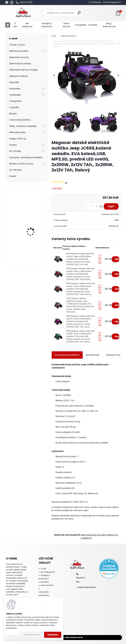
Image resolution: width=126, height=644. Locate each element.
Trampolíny (15, 101)
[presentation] (54, 75)
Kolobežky (15, 89)
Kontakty (93, 25)
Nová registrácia (113, 2)
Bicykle (13, 114)
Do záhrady (15, 170)
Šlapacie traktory (19, 76)
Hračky (13, 145)
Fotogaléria (81, 25)
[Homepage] (8, 25)
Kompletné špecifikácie (67, 355)
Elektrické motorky (19, 57)
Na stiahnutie (93, 355)
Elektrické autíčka (19, 51)
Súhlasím (53, 635)
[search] (79, 13)
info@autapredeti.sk (86, 587)
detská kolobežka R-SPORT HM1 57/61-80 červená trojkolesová (32, 226)
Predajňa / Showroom (47, 25)
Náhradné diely (17, 132)
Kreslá (13, 176)
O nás (15, 25)
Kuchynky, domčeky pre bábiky (26, 157)
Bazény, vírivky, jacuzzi (21, 164)
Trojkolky (14, 107)
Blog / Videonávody (109, 25)
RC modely (15, 151)
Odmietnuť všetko (31, 635)
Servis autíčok (66, 25)
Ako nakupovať (27, 25)
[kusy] (90, 206)
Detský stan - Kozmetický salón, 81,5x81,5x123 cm (31, 201)
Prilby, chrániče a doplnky (23, 126)
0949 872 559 (26, 2)
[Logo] (23, 13)
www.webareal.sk (74, 637)
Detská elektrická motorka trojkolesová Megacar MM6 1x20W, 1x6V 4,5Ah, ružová (33, 250)
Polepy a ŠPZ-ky (18, 139)
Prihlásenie (96, 2)
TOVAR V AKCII (17, 45)
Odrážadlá (15, 95)
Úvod (54, 36)
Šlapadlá (14, 82)
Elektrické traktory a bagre (24, 70)
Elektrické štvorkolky (20, 64)
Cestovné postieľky (20, 120)
